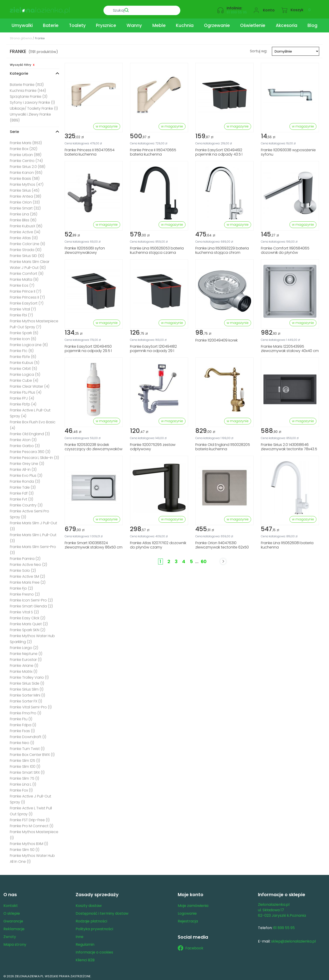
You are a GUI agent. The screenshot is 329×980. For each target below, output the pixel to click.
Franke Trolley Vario (29, 676)
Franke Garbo (25, 444)
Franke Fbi (21, 313)
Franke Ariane (24, 664)
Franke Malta (24, 278)
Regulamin (85, 943)
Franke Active (25, 230)
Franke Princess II (27, 295)
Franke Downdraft (28, 735)
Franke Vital (23, 307)
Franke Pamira (25, 557)
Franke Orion (25, 200)
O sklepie (12, 912)
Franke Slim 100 (25, 765)
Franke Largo (24, 646)
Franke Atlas (24, 236)
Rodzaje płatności (91, 919)
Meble (159, 24)
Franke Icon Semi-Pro (31, 598)
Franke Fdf (22, 491)
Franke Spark (24, 331)
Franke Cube (24, 379)
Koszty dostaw (89, 904)
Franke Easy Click (28, 616)
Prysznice (106, 24)
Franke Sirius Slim (27, 687)
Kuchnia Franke (28, 89)
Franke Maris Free (28, 581)
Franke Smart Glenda (31, 604)
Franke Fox (21, 788)
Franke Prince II (25, 290)
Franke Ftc (22, 349)
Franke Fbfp (23, 402)
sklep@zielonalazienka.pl (293, 939)
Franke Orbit (23, 367)
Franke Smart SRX (27, 771)
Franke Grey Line (27, 462)
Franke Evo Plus (26, 474)
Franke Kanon (26, 171)
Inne (80, 935)
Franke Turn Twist (27, 747)
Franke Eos (22, 284)
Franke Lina (24, 212)
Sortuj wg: (259, 49)
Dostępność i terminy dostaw (102, 912)
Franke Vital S (24, 610)
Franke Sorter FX (26, 699)
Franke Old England (30, 432)
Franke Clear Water (30, 385)
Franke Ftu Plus (26, 391)
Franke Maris (26, 141)
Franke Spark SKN (28, 628)
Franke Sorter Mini (27, 693)
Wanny (134, 24)
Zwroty (10, 935)
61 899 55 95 (237, 11)
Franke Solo (23, 569)
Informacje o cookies (94, 950)
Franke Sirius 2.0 (28, 165)
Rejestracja (188, 919)
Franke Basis (25, 177)
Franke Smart (25, 206)
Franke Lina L (23, 783)
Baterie (51, 24)
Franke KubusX (26, 224)
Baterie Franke (27, 83)
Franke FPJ (22, 396)
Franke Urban (26, 153)
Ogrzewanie (217, 24)
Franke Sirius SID (27, 254)
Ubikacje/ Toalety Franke (34, 107)
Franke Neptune (26, 652)
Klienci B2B (85, 958)
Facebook (191, 946)
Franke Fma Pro (25, 711)
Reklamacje (14, 927)
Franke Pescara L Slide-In (34, 456)
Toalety (77, 24)
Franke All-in (23, 468)
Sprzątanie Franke (29, 95)
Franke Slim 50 (25, 848)
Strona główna (21, 36)
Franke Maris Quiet (29, 622)
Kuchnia (185, 24)
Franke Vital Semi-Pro (31, 705)
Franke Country (26, 503)
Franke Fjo (21, 587)
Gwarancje (13, 919)
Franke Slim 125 (25, 759)
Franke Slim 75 (24, 777)
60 (204, 560)
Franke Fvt (21, 497)
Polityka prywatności (94, 927)
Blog (312, 24)
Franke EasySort (27, 301)
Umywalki (22, 24)
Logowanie (187, 912)
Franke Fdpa (23, 723)
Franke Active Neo (28, 563)
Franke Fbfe (23, 355)
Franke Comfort (27, 272)
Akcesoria (287, 24)
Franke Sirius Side (27, 682)
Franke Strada (26, 248)
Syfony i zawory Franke (32, 101)
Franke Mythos (27, 183)
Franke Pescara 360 (30, 450)
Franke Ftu (21, 717)
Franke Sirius (25, 189)
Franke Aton (23, 438)
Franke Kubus (25, 361)
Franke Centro (26, 159)
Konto (269, 8)
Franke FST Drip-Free (30, 818)
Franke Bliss (23, 218)
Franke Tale (23, 486)
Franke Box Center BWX (32, 753)
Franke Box (24, 147)
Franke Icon (23, 337)
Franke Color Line (27, 242)
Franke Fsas (22, 729)
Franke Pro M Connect (32, 824)
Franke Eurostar (26, 658)
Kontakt (11, 904)
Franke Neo (22, 741)
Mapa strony (15, 943)
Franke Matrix (24, 670)
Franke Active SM (27, 575)
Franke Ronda (25, 480)
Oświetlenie (253, 24)
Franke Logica (25, 373)
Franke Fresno (25, 592)
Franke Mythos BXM (29, 842)
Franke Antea (25, 195)
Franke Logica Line (29, 343)
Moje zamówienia (193, 904)
